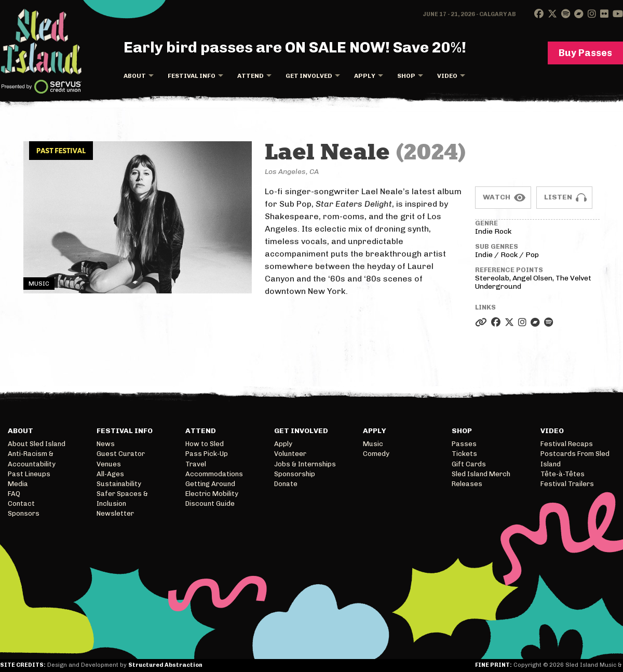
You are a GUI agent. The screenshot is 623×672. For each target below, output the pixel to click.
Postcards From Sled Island (575, 459)
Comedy (376, 454)
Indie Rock (493, 231)
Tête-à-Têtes (563, 474)
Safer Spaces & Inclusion (122, 499)
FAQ (14, 494)
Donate (286, 484)
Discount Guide (210, 503)
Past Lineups (29, 474)
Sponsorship (295, 474)
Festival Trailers (567, 484)
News (106, 444)
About (135, 76)
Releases (467, 484)
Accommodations (214, 474)
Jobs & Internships (305, 464)
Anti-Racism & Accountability (32, 459)
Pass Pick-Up (207, 454)
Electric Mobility (212, 494)
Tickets (464, 454)
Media (18, 484)
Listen (558, 197)
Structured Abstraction (165, 665)
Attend (250, 76)
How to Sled (205, 444)
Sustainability (119, 484)
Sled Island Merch (481, 474)
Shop (406, 76)
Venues (109, 464)
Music (373, 444)
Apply (365, 76)
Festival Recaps (567, 444)
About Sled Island (37, 444)
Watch (497, 197)
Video (447, 76)
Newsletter (115, 513)
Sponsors (24, 513)
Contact (21, 503)
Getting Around (210, 484)
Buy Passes (585, 53)
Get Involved (309, 76)
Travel (196, 464)
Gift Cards (469, 464)
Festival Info (192, 76)
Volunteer (290, 454)
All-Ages (110, 474)
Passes (464, 444)
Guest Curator (121, 454)
